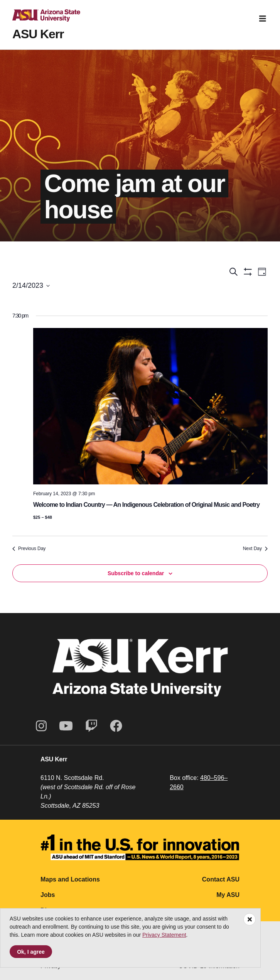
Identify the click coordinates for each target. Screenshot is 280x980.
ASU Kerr (38, 34)
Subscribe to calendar (136, 573)
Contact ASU (221, 879)
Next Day (255, 549)
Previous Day (29, 549)
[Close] (250, 919)
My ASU (228, 895)
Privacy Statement (164, 935)
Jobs (48, 895)
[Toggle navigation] (263, 19)
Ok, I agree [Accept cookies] (31, 952)
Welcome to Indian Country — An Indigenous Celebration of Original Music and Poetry (146, 505)
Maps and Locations (70, 879)
